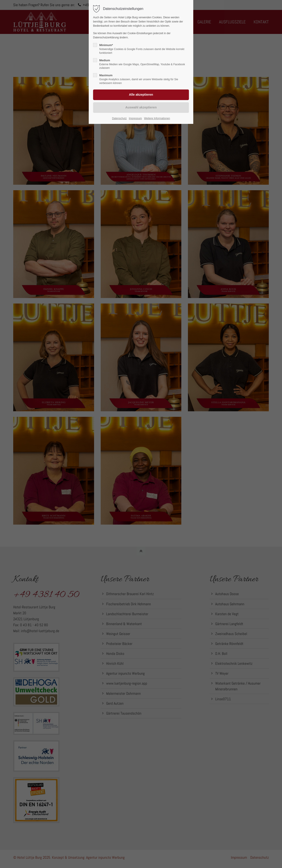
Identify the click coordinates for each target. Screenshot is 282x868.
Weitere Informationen (157, 118)
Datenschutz (119, 118)
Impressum (135, 118)
